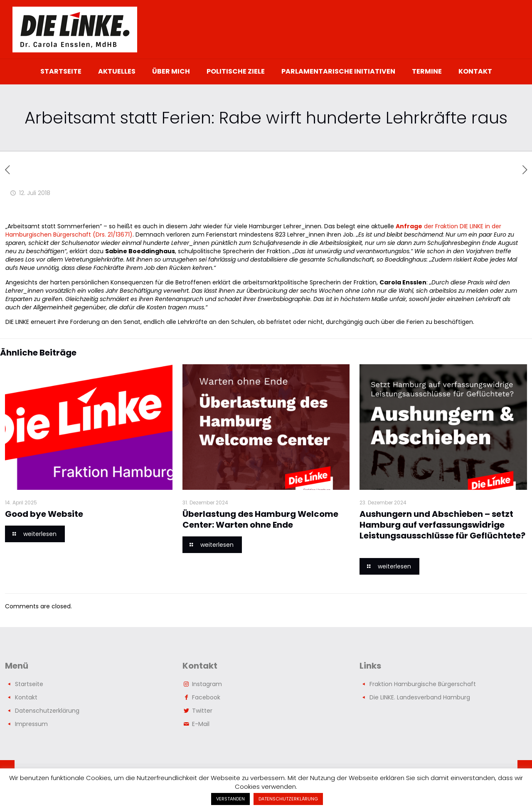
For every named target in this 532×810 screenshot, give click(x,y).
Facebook (206, 697)
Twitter (202, 711)
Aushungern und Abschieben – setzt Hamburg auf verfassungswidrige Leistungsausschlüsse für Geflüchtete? (442, 530)
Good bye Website (44, 514)
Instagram (207, 684)
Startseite (29, 684)
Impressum (31, 724)
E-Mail (201, 724)
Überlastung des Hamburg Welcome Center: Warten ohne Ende (260, 519)
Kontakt (26, 697)
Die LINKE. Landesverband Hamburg (420, 697)
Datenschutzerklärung (47, 711)
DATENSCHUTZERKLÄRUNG (288, 799)
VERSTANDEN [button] (230, 799)
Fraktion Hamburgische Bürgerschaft (423, 684)
